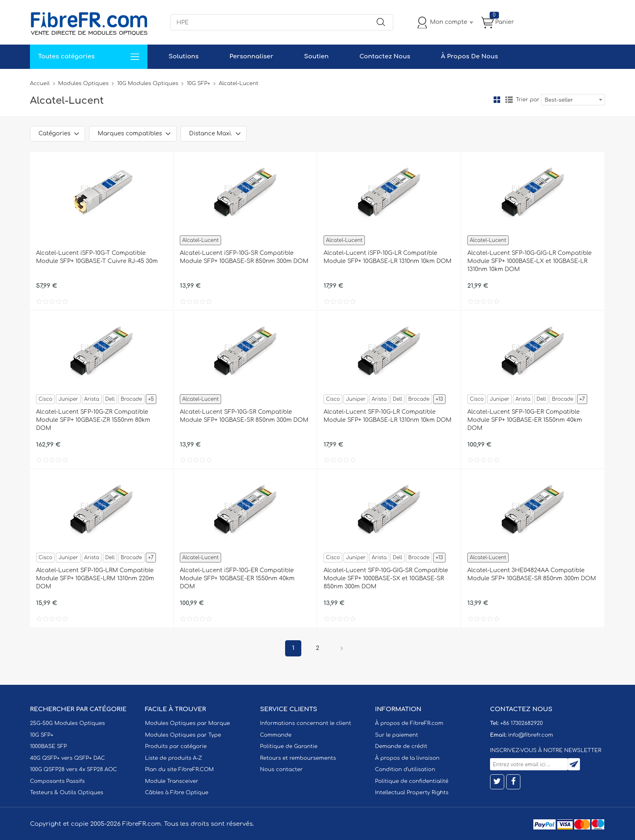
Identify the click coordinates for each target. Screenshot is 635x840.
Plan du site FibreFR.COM (179, 769)
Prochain (342, 648)
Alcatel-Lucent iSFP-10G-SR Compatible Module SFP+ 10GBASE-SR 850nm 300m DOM (244, 257)
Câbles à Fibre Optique (177, 793)
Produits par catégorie (176, 746)
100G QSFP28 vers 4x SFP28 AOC (74, 769)
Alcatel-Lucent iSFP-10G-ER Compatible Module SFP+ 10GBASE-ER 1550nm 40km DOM (237, 578)
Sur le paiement (396, 735)
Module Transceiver (172, 781)
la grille (497, 100)
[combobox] (573, 100)
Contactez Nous (385, 57)
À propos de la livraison (407, 758)
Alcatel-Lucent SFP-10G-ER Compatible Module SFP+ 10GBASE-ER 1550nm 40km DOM (525, 420)
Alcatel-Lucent (200, 240)
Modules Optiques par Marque (188, 723)
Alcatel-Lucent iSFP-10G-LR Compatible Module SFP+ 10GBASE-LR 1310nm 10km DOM (388, 257)
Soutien (316, 57)
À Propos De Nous (470, 57)
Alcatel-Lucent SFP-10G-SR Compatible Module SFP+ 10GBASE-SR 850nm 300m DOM (244, 416)
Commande (276, 735)
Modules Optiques (84, 83)
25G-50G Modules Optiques (67, 723)
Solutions (183, 57)
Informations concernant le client (306, 723)
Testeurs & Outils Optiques (67, 793)
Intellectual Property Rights (412, 793)
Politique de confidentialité (412, 781)
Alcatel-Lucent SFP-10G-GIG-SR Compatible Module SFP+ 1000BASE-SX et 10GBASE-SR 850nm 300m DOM (386, 578)
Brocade (131, 399)
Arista (92, 399)
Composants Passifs (57, 781)
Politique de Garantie (289, 746)
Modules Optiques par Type (183, 735)
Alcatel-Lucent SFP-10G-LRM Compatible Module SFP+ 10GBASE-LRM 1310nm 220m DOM (95, 578)
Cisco (45, 399)
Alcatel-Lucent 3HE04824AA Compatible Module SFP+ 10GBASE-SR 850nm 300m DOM (532, 574)
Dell (110, 399)
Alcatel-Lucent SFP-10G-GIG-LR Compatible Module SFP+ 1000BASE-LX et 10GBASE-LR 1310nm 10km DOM (530, 261)
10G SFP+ (198, 83)
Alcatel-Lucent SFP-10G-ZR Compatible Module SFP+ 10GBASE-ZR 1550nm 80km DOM (93, 420)
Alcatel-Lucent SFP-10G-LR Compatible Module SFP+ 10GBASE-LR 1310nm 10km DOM (388, 416)
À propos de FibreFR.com (409, 723)
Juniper (68, 399)
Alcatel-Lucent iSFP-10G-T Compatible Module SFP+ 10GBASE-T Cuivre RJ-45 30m (97, 257)
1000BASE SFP (48, 746)
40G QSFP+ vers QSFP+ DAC (67, 758)
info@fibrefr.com (530, 735)
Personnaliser (251, 57)
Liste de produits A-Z (174, 758)
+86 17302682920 (521, 723)
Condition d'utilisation (405, 769)
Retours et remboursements (298, 758)
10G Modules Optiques (148, 83)
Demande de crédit (401, 746)
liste (509, 100)
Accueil (40, 83)
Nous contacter (281, 769)
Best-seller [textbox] (559, 100)
